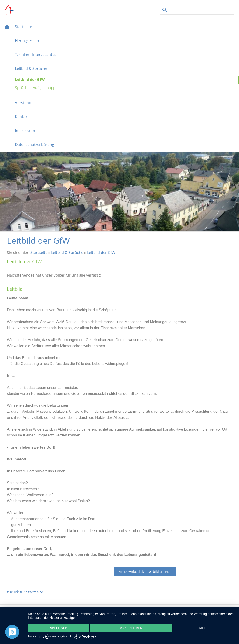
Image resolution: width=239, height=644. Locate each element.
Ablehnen (59, 628)
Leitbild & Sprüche (67, 253)
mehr (204, 628)
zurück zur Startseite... (26, 592)
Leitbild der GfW (101, 253)
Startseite (39, 253)
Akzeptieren (131, 628)
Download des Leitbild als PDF (145, 572)
